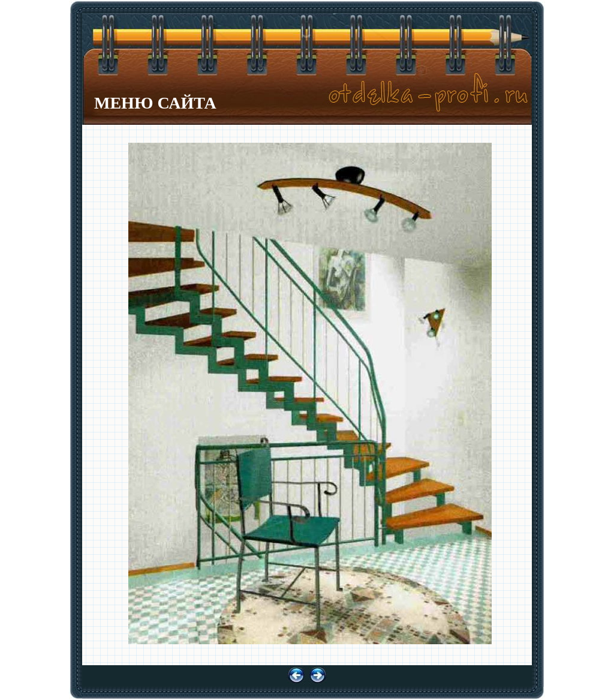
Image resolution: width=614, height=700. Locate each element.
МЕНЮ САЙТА (155, 103)
